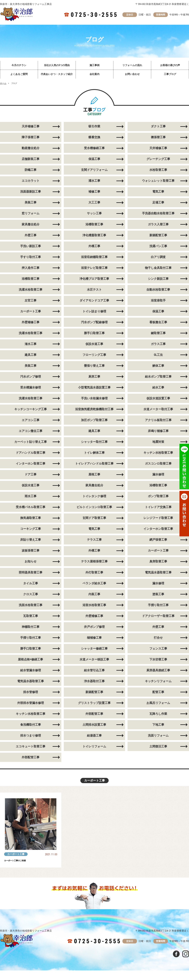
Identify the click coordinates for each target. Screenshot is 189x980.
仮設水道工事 (94, 347)
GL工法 (158, 358)
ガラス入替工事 (158, 226)
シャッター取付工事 (94, 447)
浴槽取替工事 (94, 226)
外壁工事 (158, 634)
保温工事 (94, 160)
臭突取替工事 (158, 568)
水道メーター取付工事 (158, 414)
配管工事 (158, 701)
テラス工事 (94, 546)
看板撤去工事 (158, 325)
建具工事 (94, 436)
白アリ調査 (158, 259)
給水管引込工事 (94, 678)
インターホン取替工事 (158, 535)
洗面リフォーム (158, 745)
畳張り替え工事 (94, 369)
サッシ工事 (94, 215)
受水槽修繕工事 (94, 149)
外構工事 (94, 248)
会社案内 (94, 74)
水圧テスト (94, 292)
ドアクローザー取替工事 (158, 623)
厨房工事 (94, 380)
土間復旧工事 (158, 756)
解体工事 (158, 369)
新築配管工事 (158, 237)
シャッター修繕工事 (94, 656)
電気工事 (158, 193)
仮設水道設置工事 (158, 403)
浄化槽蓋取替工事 (94, 237)
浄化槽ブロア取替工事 (94, 281)
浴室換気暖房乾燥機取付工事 (94, 414)
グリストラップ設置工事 (94, 712)
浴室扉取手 (158, 303)
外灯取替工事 (94, 579)
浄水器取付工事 (94, 689)
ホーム (3, 83)
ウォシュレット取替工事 (158, 182)
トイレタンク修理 (94, 502)
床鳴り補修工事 (158, 436)
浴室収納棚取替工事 (94, 259)
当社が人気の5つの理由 (57, 65)
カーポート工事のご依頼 (20, 870)
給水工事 (158, 391)
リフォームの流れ (132, 65)
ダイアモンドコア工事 (94, 303)
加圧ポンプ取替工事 (94, 425)
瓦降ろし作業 (158, 723)
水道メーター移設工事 (94, 667)
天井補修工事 (158, 149)
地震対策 (158, 447)
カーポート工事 (158, 557)
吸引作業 (94, 127)
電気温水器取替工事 (158, 579)
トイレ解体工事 (94, 458)
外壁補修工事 (94, 623)
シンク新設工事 (158, 281)
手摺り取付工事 (158, 612)
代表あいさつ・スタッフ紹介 (57, 74)
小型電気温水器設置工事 (94, 391)
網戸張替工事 (158, 546)
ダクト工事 (158, 127)
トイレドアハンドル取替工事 (94, 469)
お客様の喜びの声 (170, 65)
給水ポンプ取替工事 (158, 380)
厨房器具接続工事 (158, 678)
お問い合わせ (132, 74)
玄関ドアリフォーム (94, 171)
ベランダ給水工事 (94, 590)
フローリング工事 (94, 358)
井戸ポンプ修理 (94, 634)
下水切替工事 (158, 667)
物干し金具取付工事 (158, 270)
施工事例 (94, 65)
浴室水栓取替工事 (94, 612)
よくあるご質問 (19, 74)
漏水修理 (158, 480)
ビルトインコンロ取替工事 (94, 513)
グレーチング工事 (158, 160)
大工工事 (94, 204)
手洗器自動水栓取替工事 (158, 215)
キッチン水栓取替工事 (158, 458)
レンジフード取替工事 (158, 524)
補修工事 (94, 193)
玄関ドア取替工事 (94, 524)
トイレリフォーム (94, 756)
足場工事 (158, 204)
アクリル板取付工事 (158, 425)
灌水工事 (94, 182)
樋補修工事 (94, 645)
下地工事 (158, 734)
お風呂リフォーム (158, 712)
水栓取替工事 (158, 171)
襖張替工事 (158, 138)
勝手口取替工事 (94, 336)
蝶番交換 (94, 138)
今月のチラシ (19, 65)
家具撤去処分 (94, 491)
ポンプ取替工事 (158, 502)
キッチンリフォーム (158, 689)
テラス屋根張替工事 (94, 568)
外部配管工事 (94, 723)
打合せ (158, 645)
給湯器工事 (94, 745)
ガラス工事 (158, 347)
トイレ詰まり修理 (94, 314)
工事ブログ (170, 74)
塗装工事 (158, 601)
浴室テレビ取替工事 (94, 270)
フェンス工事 (158, 656)
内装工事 (94, 601)
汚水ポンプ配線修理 (94, 325)
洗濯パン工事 (158, 248)
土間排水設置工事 (94, 734)
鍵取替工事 (158, 336)
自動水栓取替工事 (158, 292)
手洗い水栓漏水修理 (94, 403)
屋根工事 (94, 480)
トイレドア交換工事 (158, 513)
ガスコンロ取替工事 (158, 469)
